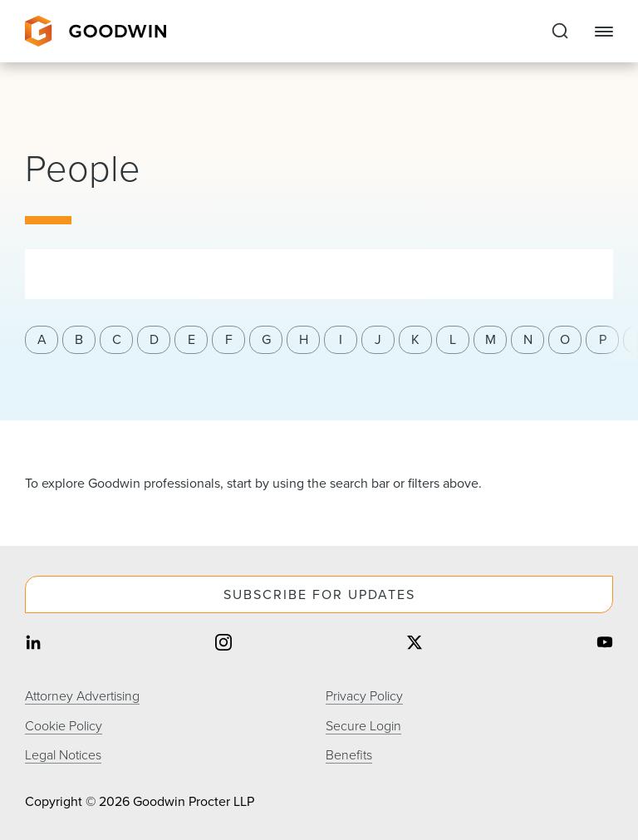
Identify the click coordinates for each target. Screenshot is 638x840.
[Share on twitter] (415, 644)
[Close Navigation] (604, 32)
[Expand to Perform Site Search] (560, 32)
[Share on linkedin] (33, 644)
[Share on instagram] (223, 644)
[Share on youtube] (605, 644)
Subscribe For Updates (319, 594)
